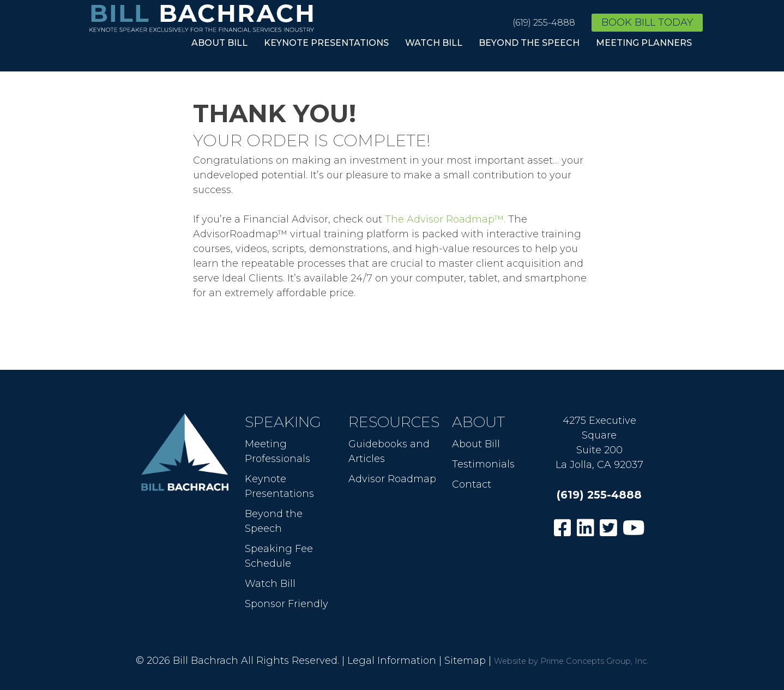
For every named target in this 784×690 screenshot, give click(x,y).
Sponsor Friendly (287, 604)
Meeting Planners (644, 43)
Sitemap (465, 661)
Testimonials (483, 464)
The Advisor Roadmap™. (445, 219)
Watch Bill (434, 43)
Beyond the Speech (529, 43)
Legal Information (392, 661)
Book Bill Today (647, 22)
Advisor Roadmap (392, 479)
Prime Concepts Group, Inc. (594, 661)
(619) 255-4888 (544, 23)
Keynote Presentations (326, 43)
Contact (472, 484)
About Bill (219, 43)
